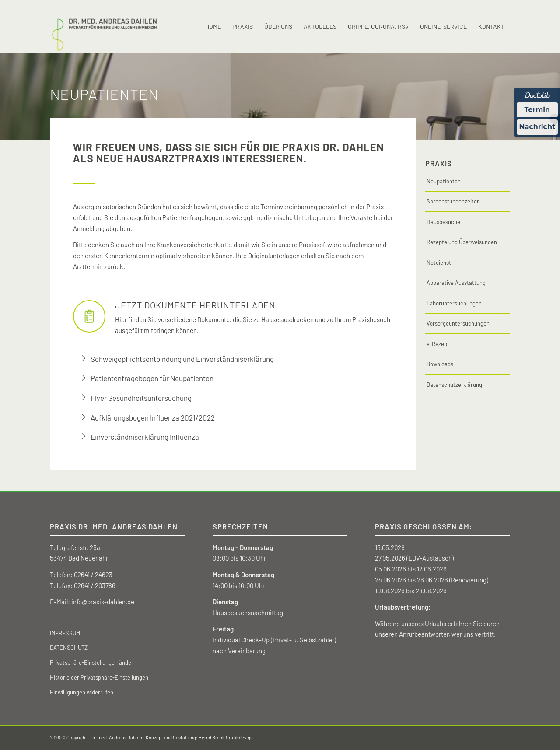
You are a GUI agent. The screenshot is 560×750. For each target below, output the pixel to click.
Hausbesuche (443, 222)
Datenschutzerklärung (454, 385)
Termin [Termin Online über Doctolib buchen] (537, 110)
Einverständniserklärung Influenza (145, 437)
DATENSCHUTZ (69, 648)
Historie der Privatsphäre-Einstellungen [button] (99, 677)
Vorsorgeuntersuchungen (458, 323)
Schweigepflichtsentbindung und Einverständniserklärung (182, 359)
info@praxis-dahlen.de (103, 602)
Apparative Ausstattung (456, 283)
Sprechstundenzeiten (453, 201)
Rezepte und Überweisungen (462, 242)
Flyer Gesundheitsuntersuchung (141, 398)
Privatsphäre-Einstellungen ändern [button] (93, 662)
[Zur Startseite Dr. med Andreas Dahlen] (104, 27)
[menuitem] (213, 27)
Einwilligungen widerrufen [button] (82, 692)
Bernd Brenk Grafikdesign (226, 738)
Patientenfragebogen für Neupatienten (152, 378)
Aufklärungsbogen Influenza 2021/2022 (153, 417)
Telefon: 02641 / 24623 (81, 575)
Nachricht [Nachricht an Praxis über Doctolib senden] (537, 127)
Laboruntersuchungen (454, 303)
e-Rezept (438, 344)
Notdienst (439, 263)
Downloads (440, 364)
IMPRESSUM (65, 633)
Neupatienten (444, 181)
